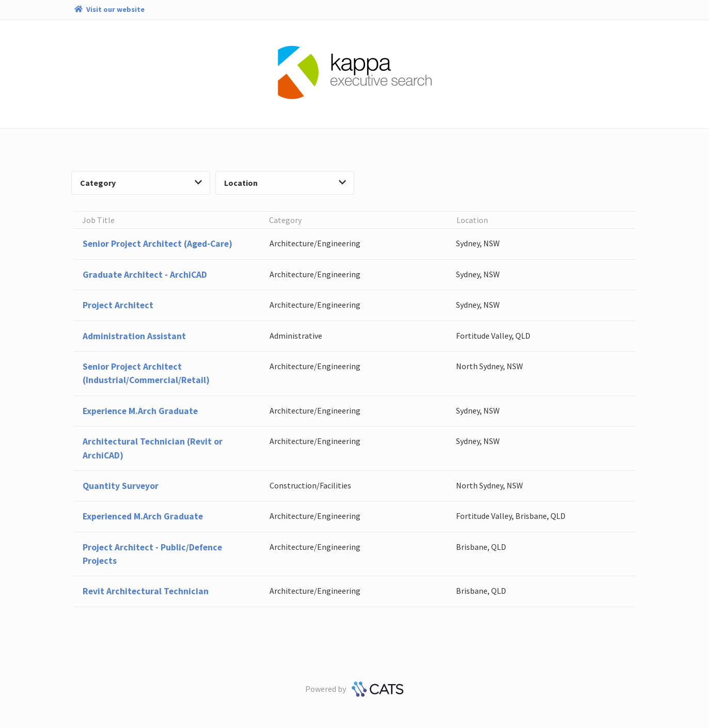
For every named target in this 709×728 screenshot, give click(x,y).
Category (141, 183)
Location (285, 183)
